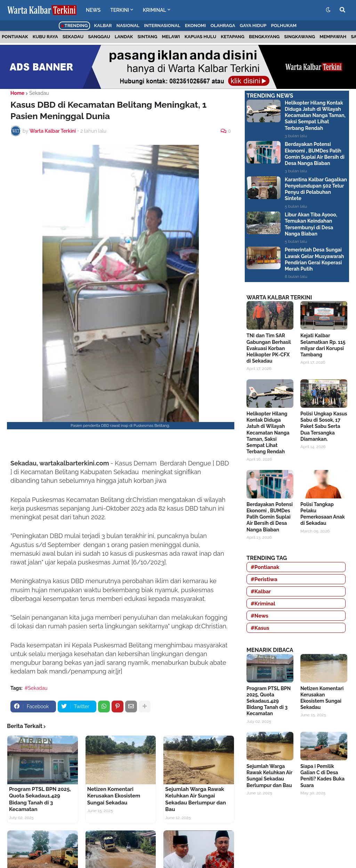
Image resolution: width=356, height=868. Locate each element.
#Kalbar (261, 592)
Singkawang (300, 37)
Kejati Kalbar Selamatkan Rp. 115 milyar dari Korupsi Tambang (323, 345)
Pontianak (15, 37)
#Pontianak (265, 567)
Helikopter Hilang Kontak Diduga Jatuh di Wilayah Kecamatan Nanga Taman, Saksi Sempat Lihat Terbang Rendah (315, 115)
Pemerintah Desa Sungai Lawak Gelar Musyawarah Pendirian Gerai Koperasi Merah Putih (314, 259)
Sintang (148, 37)
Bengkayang (264, 37)
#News (260, 616)
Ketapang (233, 37)
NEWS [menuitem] (93, 10)
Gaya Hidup (253, 26)
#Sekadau (36, 688)
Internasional (162, 26)
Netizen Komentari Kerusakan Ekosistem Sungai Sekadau (114, 796)
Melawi (171, 37)
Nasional (128, 26)
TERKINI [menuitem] (120, 10)
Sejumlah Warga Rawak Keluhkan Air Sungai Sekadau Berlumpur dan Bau (195, 799)
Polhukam (284, 26)
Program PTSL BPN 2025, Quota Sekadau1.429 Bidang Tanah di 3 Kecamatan (40, 799)
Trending (75, 26)
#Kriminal (263, 604)
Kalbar (103, 26)
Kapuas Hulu (200, 37)
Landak (124, 37)
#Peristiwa (264, 579)
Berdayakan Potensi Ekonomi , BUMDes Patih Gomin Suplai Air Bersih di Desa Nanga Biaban (315, 154)
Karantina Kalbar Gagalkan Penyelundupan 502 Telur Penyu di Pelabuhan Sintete (316, 189)
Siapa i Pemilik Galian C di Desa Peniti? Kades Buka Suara (322, 776)
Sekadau (73, 37)
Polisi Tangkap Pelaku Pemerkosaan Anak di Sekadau (323, 514)
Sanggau (99, 37)
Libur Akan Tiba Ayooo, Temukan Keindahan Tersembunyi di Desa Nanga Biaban (311, 224)
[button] (328, 10)
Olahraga (223, 26)
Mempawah (333, 37)
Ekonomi (196, 26)
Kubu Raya (45, 37)
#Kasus (260, 628)
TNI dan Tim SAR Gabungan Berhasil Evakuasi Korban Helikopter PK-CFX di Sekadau (269, 348)
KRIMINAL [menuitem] (155, 10)
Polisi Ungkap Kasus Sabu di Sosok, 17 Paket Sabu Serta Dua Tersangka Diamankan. (324, 426)
